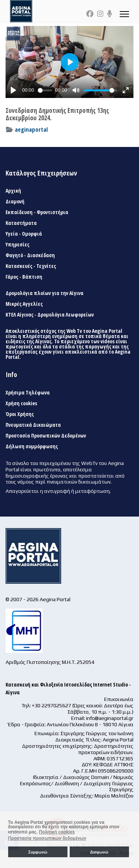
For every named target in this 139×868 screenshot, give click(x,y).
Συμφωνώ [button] (38, 852)
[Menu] (124, 14)
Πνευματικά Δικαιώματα (33, 425)
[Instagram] (100, 14)
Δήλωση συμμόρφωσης (32, 446)
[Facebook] (90, 14)
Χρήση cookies (21, 403)
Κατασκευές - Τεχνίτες (31, 266)
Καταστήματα (21, 223)
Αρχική (13, 191)
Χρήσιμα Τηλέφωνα (28, 393)
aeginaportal (31, 129)
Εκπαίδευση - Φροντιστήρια (37, 212)
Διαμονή (15, 202)
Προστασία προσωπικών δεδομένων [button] (47, 838)
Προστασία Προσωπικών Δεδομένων (46, 436)
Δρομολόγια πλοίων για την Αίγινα (44, 293)
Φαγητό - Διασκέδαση (30, 255)
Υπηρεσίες (17, 245)
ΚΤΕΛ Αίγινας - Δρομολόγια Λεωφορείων (50, 315)
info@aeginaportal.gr (110, 718)
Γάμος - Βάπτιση (24, 277)
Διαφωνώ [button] (99, 852)
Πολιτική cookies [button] (57, 832)
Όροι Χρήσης (20, 414)
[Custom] (110, 14)
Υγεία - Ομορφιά (24, 234)
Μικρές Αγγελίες (24, 304)
